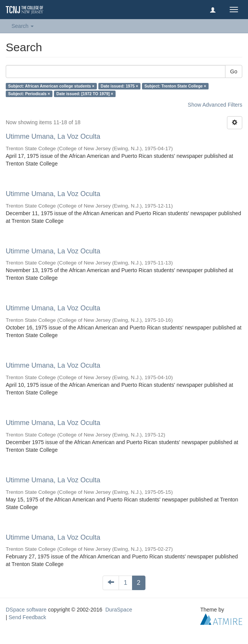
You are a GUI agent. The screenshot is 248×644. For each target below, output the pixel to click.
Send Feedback (28, 617)
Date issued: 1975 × (119, 86)
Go (234, 71)
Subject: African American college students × (51, 86)
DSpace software (26, 610)
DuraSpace (119, 610)
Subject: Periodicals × (29, 94)
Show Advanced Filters (215, 105)
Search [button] (23, 26)
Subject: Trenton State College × (175, 86)
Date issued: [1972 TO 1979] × (85, 94)
